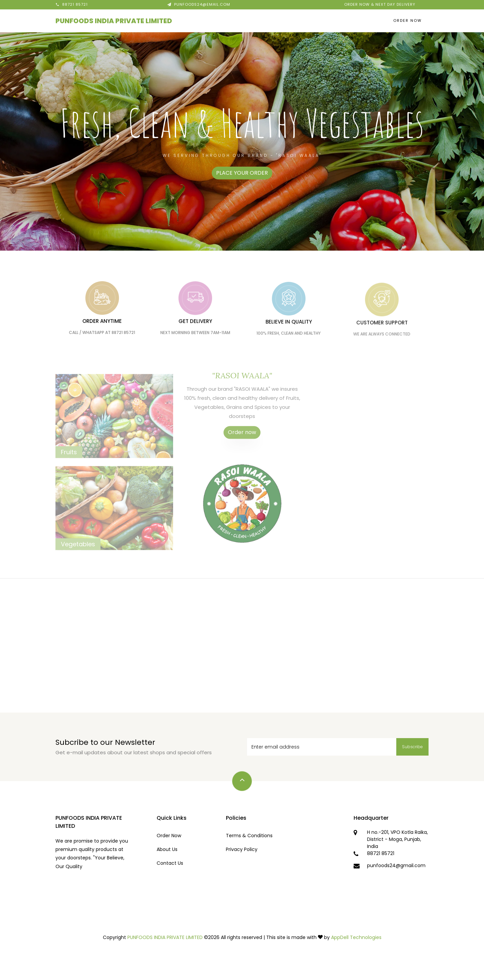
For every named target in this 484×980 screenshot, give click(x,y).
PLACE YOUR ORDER (242, 173)
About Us (167, 849)
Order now (242, 442)
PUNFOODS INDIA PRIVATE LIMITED (114, 21)
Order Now (408, 20)
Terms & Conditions (249, 836)
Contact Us (170, 863)
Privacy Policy (242, 849)
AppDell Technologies (356, 937)
